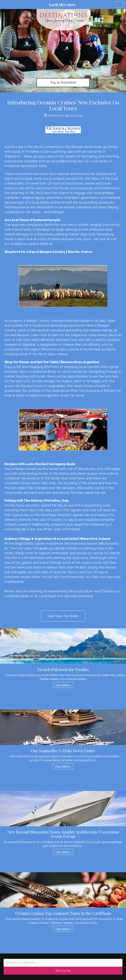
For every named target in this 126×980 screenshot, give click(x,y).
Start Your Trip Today (63, 616)
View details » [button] (63, 685)
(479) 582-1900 (62, 4)
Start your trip (63, 971)
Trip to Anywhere (63, 82)
